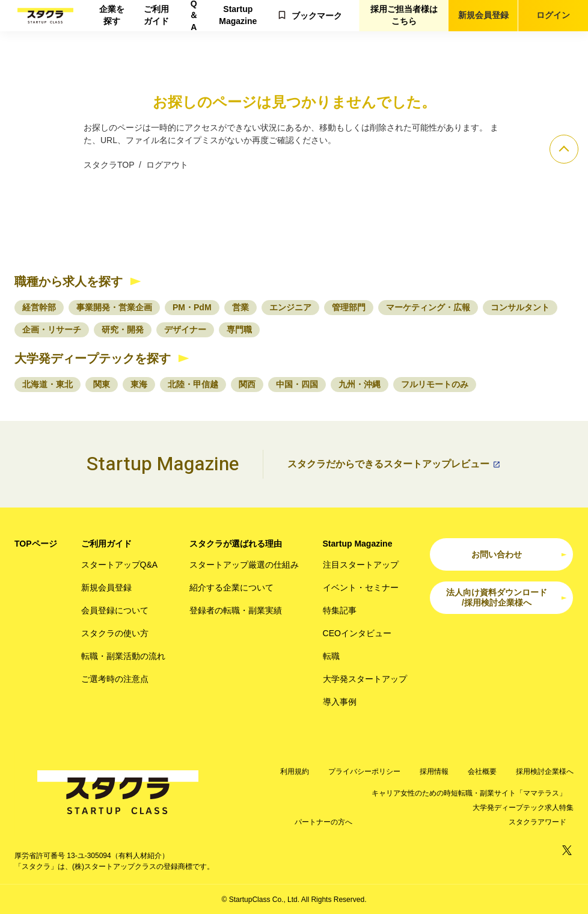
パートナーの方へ (323, 822)
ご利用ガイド (156, 15)
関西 (247, 384)
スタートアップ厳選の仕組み (244, 565)
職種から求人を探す (69, 281)
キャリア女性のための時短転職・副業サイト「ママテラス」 (469, 793)
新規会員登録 (483, 15)
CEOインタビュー (357, 633)
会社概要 (482, 771)
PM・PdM (192, 307)
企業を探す (112, 15)
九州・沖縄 (360, 384)
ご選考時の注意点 (115, 679)
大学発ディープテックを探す (93, 358)
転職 (331, 656)
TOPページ (36, 544)
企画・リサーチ (52, 330)
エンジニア (290, 307)
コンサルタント (520, 307)
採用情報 (434, 771)
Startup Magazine (238, 15)
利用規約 (295, 771)
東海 (139, 384)
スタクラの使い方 (115, 633)
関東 (102, 384)
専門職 (239, 330)
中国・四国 (297, 384)
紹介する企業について (231, 587)
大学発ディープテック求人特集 (523, 808)
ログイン (553, 15)
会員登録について (115, 610)
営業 (240, 307)
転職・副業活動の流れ (123, 656)
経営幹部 (39, 307)
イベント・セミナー (361, 587)
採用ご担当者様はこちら (404, 15)
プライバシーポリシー (364, 771)
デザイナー (185, 330)
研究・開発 (123, 330)
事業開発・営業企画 (114, 307)
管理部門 (349, 307)
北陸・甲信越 (193, 384)
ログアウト (167, 165)
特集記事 (340, 610)
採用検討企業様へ (545, 771)
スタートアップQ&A (120, 565)
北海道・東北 (47, 384)
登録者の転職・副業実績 (236, 610)
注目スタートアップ (361, 565)
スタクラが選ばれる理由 (236, 544)
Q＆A (194, 16)
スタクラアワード (537, 822)
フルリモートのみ (435, 384)
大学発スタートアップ (365, 679)
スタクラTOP (109, 165)
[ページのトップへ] (564, 149)
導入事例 (340, 702)
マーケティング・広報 (428, 307)
